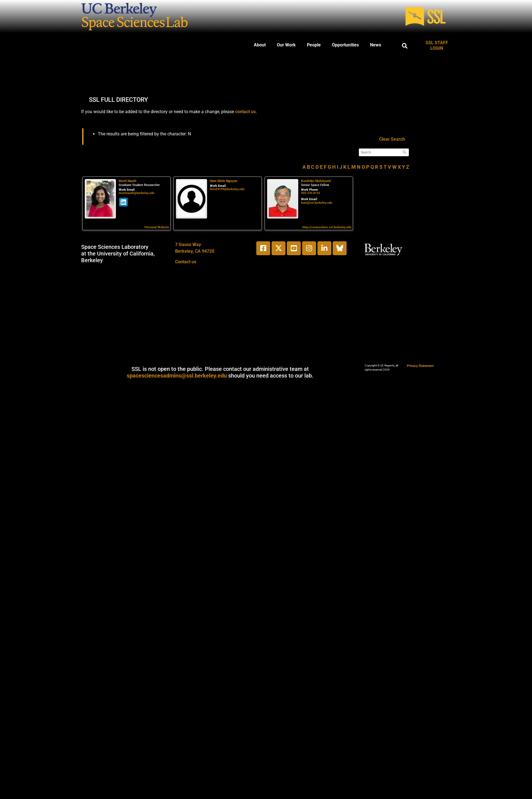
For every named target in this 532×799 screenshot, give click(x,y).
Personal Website (157, 227)
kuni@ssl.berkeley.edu (317, 203)
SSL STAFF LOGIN (437, 45)
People (314, 45)
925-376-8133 (310, 193)
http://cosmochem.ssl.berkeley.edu (327, 227)
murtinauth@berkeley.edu (136, 193)
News (376, 45)
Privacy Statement (420, 366)
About (260, 45)
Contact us (186, 262)
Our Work (286, 45)
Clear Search (392, 139)
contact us (245, 112)
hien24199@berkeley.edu (227, 189)
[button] (405, 46)
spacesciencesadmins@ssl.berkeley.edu (177, 376)
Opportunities (345, 45)
